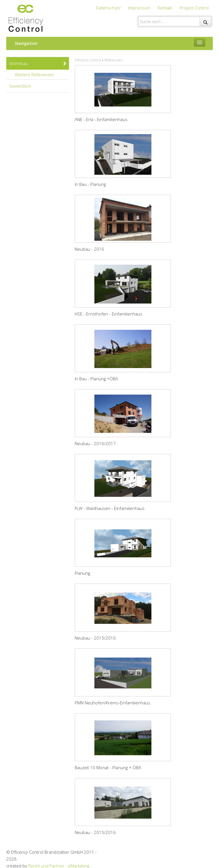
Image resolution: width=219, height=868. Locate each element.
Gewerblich (20, 86)
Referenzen (113, 60)
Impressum (139, 8)
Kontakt (165, 8)
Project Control (194, 8)
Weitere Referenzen (41, 75)
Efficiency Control (88, 60)
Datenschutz (108, 8)
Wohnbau (38, 63)
